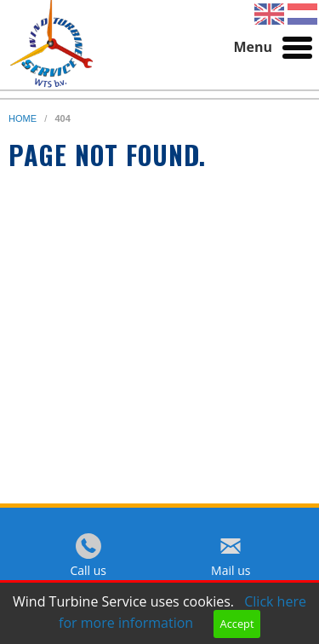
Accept (237, 624)
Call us (88, 570)
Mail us (231, 570)
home (24, 118)
